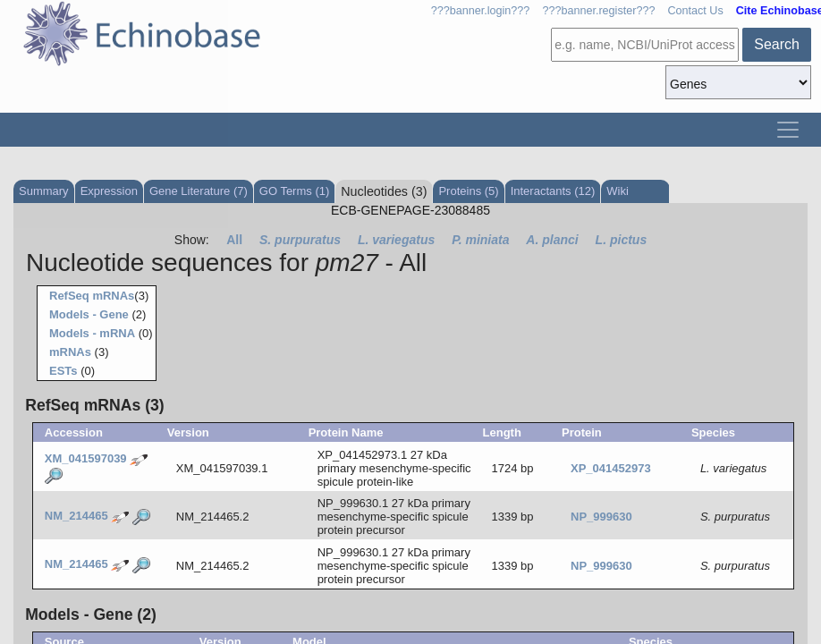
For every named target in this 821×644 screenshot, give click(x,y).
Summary (44, 191)
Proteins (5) (468, 191)
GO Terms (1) (295, 191)
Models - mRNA (92, 333)
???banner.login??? (481, 11)
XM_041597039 (86, 459)
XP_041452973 (611, 468)
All (234, 240)
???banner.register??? (598, 11)
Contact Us (695, 11)
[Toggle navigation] (788, 130)
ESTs (63, 371)
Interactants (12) (553, 191)
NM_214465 (76, 516)
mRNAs (70, 352)
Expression (109, 191)
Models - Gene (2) (91, 614)
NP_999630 (601, 517)
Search (777, 44)
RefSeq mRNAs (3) (94, 405)
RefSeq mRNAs (92, 296)
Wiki (618, 191)
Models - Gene (89, 314)
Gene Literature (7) (199, 191)
